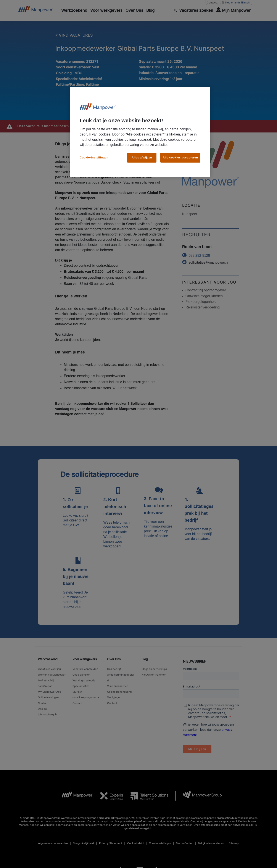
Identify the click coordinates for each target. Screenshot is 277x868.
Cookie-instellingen (94, 157)
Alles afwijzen (142, 157)
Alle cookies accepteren (180, 157)
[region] (140, 132)
